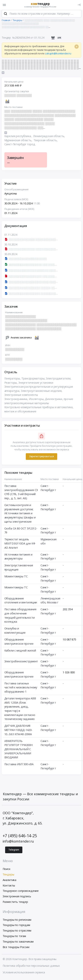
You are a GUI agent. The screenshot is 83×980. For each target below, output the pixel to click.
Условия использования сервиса (24, 974)
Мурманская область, (19, 142)
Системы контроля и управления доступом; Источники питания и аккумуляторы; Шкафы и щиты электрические (20, 515)
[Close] (77, 48)
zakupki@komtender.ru (58, 55)
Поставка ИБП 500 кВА (19, 765)
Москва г (53, 604)
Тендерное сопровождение (21, 892)
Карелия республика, (18, 137)
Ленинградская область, (49, 137)
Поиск (7, 870)
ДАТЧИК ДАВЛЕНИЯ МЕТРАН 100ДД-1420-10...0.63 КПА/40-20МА (18, 731)
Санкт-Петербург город (20, 146)
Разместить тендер (15, 903)
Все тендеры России (16, 948)
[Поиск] (5, 15)
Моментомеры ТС (16, 578)
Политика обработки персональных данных (31, 967)
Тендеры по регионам (17, 921)
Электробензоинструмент (21, 663)
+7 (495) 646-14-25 (20, 837)
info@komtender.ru (18, 843)
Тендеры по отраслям (17, 932)
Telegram (14, 851)
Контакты (9, 887)
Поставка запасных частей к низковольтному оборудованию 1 (21, 689)
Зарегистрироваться (41, 458)
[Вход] (79, 5)
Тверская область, (46, 142)
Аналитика (10, 881)
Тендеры (8, 876)
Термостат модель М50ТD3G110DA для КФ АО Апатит (20, 545)
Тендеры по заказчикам (18, 943)
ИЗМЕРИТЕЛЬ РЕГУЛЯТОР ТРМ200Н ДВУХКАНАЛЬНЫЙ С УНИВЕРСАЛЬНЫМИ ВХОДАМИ (19, 750)
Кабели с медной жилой (20, 652)
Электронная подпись (17, 898)
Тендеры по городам (16, 926)
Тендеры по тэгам (14, 937)
